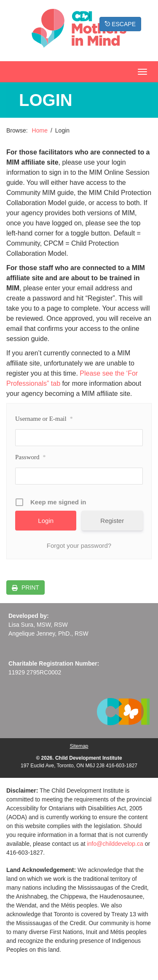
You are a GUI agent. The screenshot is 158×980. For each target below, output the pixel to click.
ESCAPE (120, 24)
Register (112, 521)
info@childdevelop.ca (115, 844)
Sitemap (79, 746)
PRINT (29, 587)
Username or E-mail (44, 419)
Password (31, 458)
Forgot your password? (79, 545)
